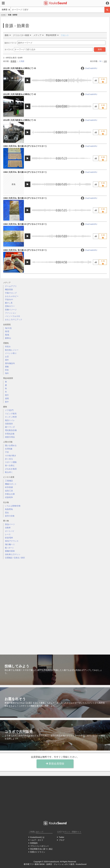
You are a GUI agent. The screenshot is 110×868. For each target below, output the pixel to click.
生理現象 (9, 449)
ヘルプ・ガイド (37, 840)
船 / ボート (10, 548)
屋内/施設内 (10, 363)
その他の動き (11, 456)
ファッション (11, 313)
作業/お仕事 (10, 494)
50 (100, 61)
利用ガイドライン (38, 852)
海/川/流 (8, 328)
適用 (100, 49)
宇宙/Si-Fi (9, 300)
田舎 (7, 370)
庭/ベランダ (10, 427)
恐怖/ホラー (10, 306)
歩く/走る (9, 459)
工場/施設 (9, 481)
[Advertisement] (55, 605)
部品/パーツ (10, 524)
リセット (65, 35)
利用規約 (34, 843)
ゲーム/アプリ (11, 286)
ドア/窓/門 (9, 410)
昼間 (7, 399)
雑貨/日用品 (10, 437)
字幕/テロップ (11, 293)
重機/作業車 (10, 551)
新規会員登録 (55, 764)
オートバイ (10, 531)
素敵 (7, 367)
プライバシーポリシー (40, 846)
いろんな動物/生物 (13, 506)
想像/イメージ (11, 310)
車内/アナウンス (12, 541)
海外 (7, 373)
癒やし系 (9, 303)
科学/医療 (9, 487)
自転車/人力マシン (13, 554)
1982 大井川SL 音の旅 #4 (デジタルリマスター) (25, 172)
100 (105, 61)
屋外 (7, 360)
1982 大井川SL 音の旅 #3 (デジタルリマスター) (25, 198)
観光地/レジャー (12, 350)
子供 (7, 452)
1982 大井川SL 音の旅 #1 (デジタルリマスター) (25, 250)
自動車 (8, 528)
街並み (8, 347)
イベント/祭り (11, 353)
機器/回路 (9, 290)
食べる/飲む (10, 465)
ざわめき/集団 (11, 469)
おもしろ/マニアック (14, 320)
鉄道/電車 (9, 538)
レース (8, 534)
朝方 (7, 395)
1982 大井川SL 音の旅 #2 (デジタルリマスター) (25, 224)
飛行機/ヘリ (10, 544)
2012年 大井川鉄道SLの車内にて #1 (19, 120)
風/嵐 (7, 335)
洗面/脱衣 (9, 424)
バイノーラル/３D (12, 316)
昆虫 (7, 513)
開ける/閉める (11, 445)
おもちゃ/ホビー (12, 296)
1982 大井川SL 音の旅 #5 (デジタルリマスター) (25, 146)
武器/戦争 (9, 497)
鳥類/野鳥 (9, 509)
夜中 (7, 402)
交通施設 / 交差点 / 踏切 (15, 558)
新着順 (13, 61)
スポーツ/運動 (11, 462)
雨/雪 (7, 331)
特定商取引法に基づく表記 (41, 849)
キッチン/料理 (11, 417)
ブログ (62, 840)
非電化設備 (10, 434)
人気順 (21, 61)
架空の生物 (10, 516)
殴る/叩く (9, 472)
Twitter (62, 837)
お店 (7, 357)
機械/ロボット (11, 484)
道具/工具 (9, 491)
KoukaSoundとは (37, 837)
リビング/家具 (11, 414)
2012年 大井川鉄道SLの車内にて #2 (19, 94)
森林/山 (8, 338)
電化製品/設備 (11, 430)
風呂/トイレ (10, 420)
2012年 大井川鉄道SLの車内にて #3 (19, 68)
